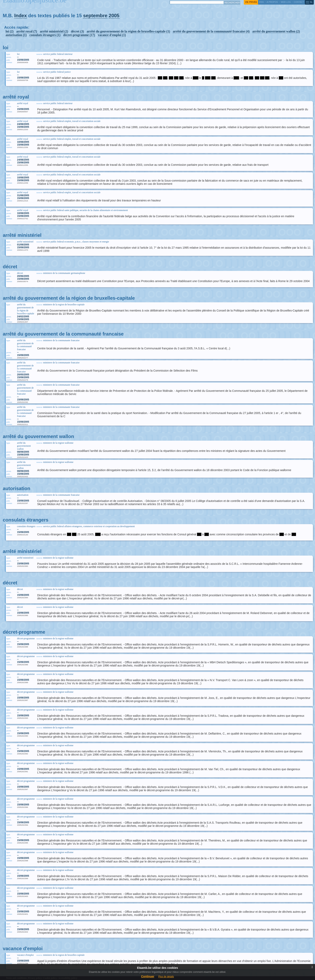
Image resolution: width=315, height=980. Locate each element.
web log (286, 2)
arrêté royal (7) (27, 31)
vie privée (251, 2)
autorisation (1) (16, 35)
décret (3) (77, 31)
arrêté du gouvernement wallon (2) (276, 31)
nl (311, 2)
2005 (114, 16)
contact (299, 2)
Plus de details (166, 977)
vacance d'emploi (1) (112, 35)
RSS (261, 2)
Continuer (148, 976)
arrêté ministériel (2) (54, 31)
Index (20, 16)
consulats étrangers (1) (45, 35)
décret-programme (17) (79, 35)
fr (307, 2)
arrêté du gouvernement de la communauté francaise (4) (211, 31)
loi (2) (10, 31)
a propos (272, 2)
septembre (95, 16)
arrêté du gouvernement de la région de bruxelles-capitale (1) (128, 31)
